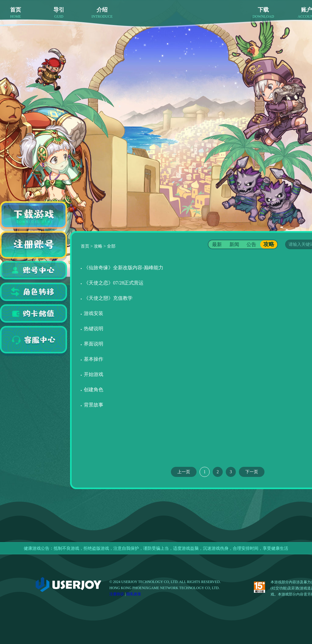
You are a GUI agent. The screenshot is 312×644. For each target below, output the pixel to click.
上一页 (184, 472)
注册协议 (117, 594)
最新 (217, 244)
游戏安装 (94, 313)
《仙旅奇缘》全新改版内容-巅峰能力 (124, 268)
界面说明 (94, 344)
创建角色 (94, 390)
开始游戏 (94, 374)
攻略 (98, 246)
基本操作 (94, 359)
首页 (85, 246)
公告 (251, 244)
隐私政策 (134, 594)
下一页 (252, 472)
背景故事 (94, 405)
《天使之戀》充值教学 (108, 298)
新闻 (234, 244)
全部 (111, 246)
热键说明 (94, 329)
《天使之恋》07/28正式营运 (114, 283)
